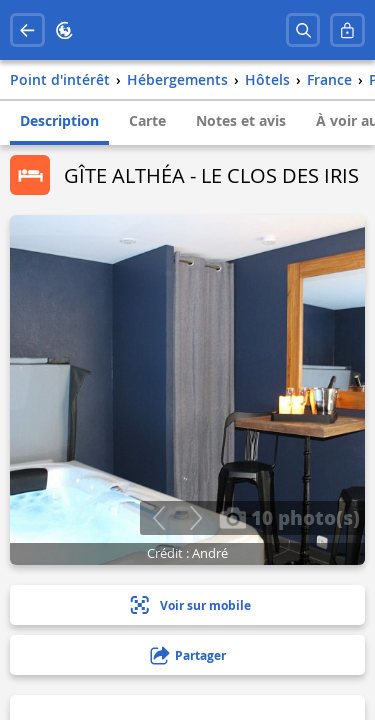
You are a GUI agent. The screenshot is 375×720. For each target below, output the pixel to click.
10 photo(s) (289, 517)
